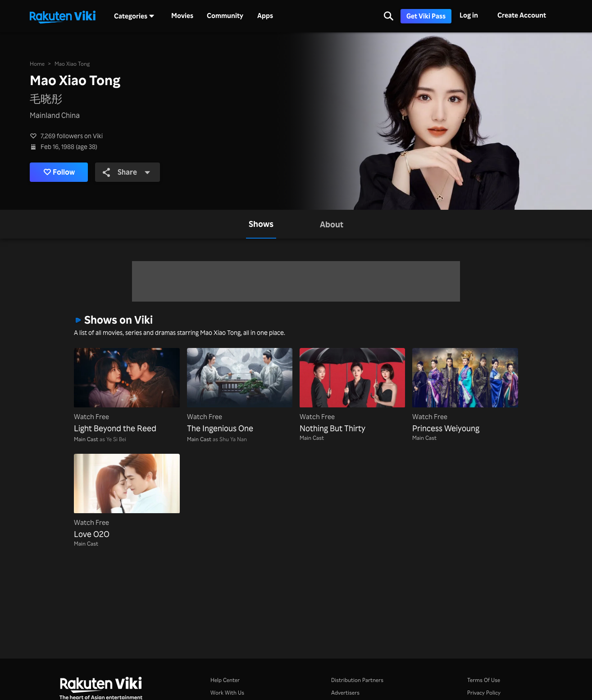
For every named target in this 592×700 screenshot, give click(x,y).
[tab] (261, 224)
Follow (59, 172)
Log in (469, 15)
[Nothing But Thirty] (352, 391)
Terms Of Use (484, 680)
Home (37, 64)
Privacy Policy (484, 693)
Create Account (522, 15)
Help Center (225, 680)
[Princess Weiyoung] (465, 391)
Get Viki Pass (426, 16)
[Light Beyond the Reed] (127, 391)
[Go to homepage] (63, 16)
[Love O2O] (127, 497)
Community (225, 16)
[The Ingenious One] (240, 391)
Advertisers (345, 693)
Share (127, 172)
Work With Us (227, 693)
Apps (265, 16)
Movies (182, 16)
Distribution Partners (357, 680)
